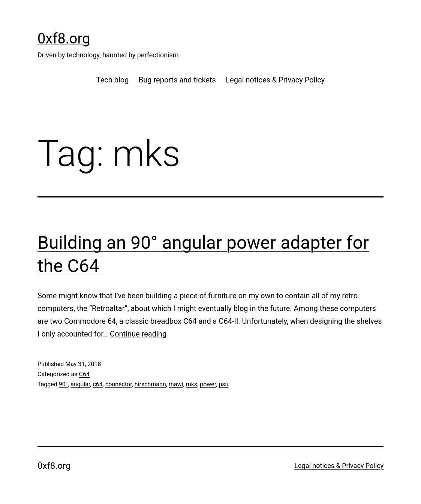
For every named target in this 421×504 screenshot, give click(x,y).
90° (63, 384)
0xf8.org (64, 39)
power (208, 384)
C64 (84, 374)
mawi (176, 384)
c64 (97, 384)
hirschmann (150, 384)
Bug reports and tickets (177, 80)
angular (80, 384)
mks (192, 384)
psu (223, 384)
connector (119, 384)
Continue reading (138, 334)
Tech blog (113, 80)
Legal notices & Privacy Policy (275, 80)
